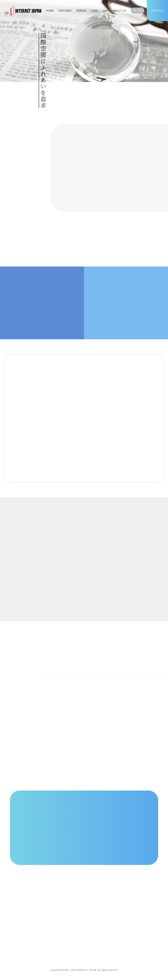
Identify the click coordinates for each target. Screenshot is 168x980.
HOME (50, 10)
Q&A (105, 10)
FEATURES (65, 10)
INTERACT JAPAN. (87, 970)
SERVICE (81, 10)
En (141, 11)
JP (135, 11)
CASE (94, 10)
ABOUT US (119, 10)
